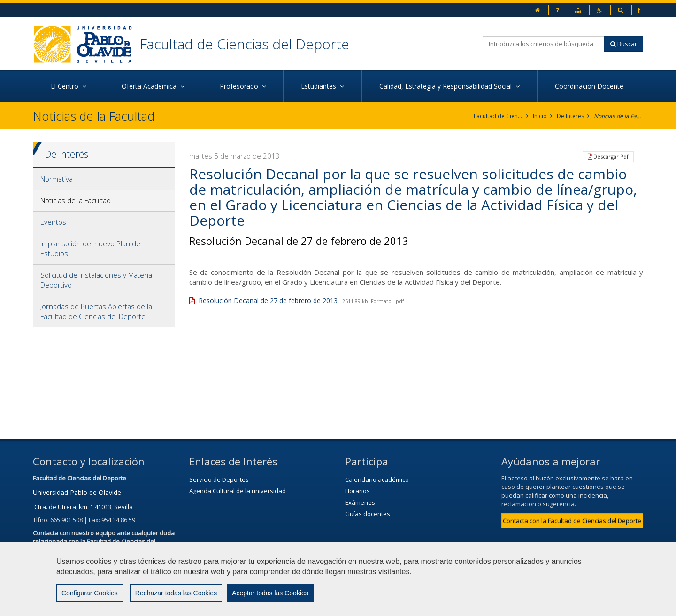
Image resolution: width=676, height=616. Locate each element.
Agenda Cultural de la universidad (238, 491)
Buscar (624, 44)
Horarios (357, 491)
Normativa (57, 179)
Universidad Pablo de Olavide (77, 492)
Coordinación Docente (590, 86)
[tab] (104, 179)
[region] (338, 579)
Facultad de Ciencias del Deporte (245, 44)
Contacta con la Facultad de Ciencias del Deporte (572, 521)
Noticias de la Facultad (618, 116)
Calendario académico (377, 479)
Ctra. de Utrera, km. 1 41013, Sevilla (84, 507)
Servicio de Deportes (219, 479)
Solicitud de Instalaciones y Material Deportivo (97, 280)
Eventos (53, 222)
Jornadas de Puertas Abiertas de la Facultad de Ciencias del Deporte (96, 311)
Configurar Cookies (90, 593)
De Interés (570, 116)
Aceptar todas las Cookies (270, 593)
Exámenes (360, 502)
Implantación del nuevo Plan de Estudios (90, 248)
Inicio (540, 116)
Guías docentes (368, 514)
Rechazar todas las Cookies (176, 593)
